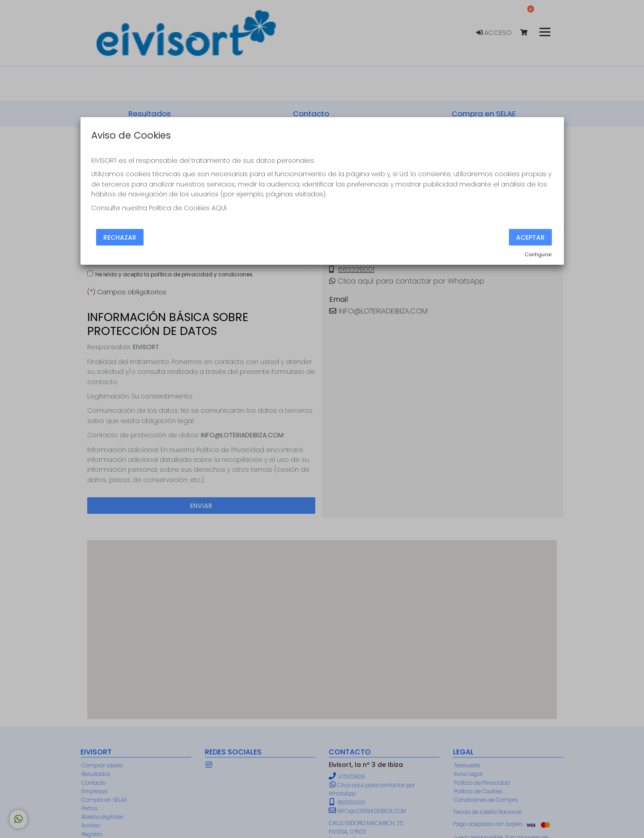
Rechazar (120, 237)
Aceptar (530, 237)
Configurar (538, 254)
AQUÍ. (219, 208)
